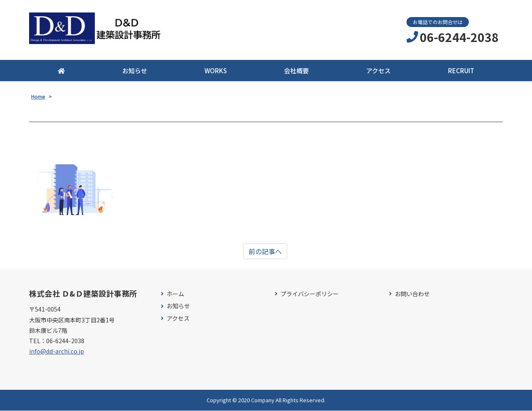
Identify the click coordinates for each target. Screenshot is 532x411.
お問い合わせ (412, 294)
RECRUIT (461, 71)
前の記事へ (265, 251)
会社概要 (296, 71)
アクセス (378, 71)
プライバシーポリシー (310, 294)
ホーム (175, 294)
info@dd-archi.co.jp (57, 351)
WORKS (216, 71)
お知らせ (135, 71)
